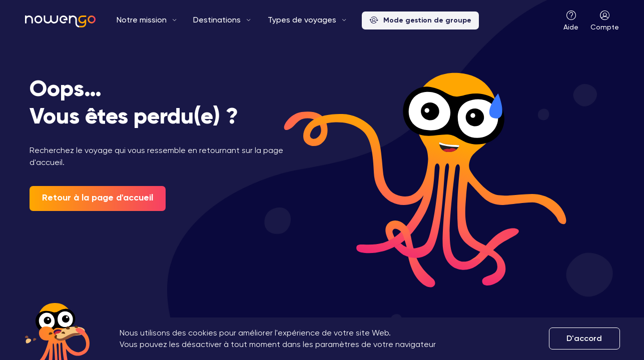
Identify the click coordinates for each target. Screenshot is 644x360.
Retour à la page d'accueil (98, 197)
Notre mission (142, 20)
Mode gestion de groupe (420, 21)
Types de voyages (302, 20)
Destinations (217, 20)
